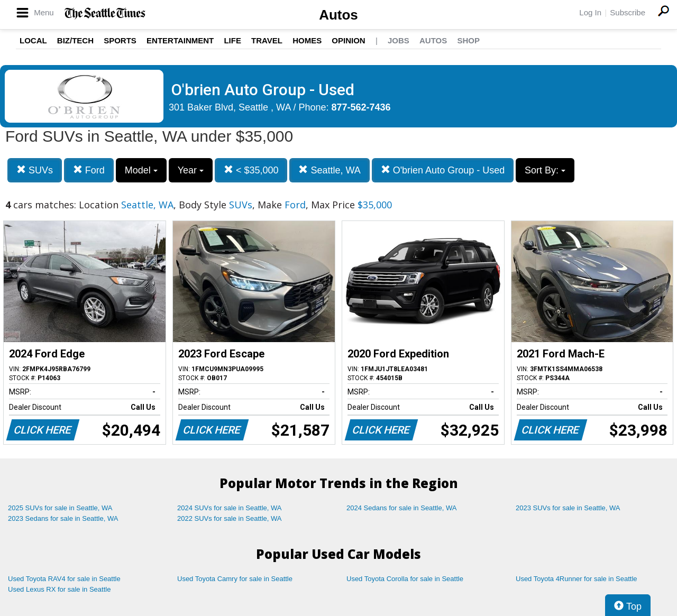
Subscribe (628, 12)
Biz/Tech (75, 40)
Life (232, 40)
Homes (307, 40)
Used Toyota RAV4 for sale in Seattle (64, 579)
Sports (120, 40)
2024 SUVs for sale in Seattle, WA (230, 508)
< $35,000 (251, 170)
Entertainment (180, 40)
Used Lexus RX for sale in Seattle (59, 589)
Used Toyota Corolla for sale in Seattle (405, 579)
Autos (338, 15)
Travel (267, 40)
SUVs (35, 170)
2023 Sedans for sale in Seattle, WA (63, 518)
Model (141, 170)
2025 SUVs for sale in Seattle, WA (60, 508)
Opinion (348, 40)
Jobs (399, 40)
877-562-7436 (361, 107)
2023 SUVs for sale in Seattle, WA (568, 508)
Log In (590, 12)
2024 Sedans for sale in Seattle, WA (401, 508)
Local (33, 40)
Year (191, 170)
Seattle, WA (329, 170)
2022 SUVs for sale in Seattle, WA (230, 518)
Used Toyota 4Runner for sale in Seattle (577, 579)
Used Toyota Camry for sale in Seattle (235, 579)
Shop (468, 40)
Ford (89, 170)
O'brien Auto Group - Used (443, 170)
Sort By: (545, 170)
